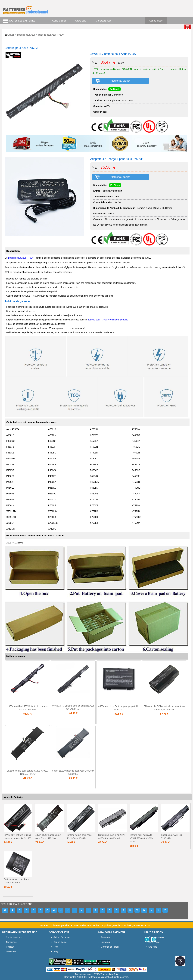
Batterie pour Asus (26, 35)
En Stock (115, 89)
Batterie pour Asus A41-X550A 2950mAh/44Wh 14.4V (141, 838)
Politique (10, 947)
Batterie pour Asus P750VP (22, 258)
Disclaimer (11, 952)
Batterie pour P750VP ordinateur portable (108, 320)
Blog (56, 952)
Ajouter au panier (120, 81)
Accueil (11, 35)
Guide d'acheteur (62, 937)
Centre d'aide (156, 21)
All (5, 910)
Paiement (106, 937)
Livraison (105, 942)
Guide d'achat (59, 21)
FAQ (56, 947)
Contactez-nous (104, 21)
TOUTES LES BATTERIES (22, 21)
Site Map (153, 947)
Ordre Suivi (81, 21)
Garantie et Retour (110, 947)
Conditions (11, 942)
